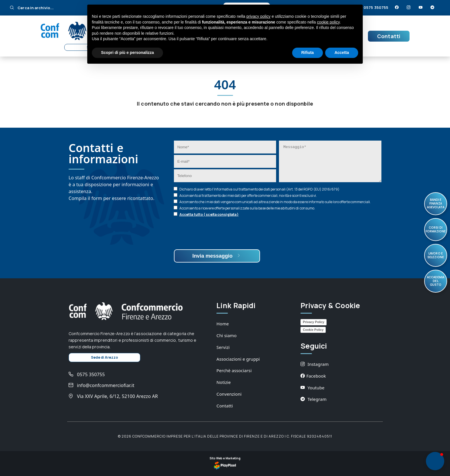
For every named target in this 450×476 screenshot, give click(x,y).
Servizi (223, 347)
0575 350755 (373, 7)
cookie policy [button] (328, 22)
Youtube (312, 388)
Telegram (314, 399)
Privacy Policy (314, 322)
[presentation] (218, 234)
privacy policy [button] (259, 16)
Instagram (315, 364)
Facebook (313, 376)
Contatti (389, 36)
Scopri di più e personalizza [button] (127, 53)
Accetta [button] (342, 53)
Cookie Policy (313, 330)
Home (223, 324)
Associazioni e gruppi (238, 359)
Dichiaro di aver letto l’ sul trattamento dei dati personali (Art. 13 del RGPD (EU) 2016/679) (259, 189)
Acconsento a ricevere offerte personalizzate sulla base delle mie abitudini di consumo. (247, 208)
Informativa (223, 189)
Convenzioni (229, 394)
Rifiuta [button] (308, 53)
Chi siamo (226, 335)
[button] (435, 461)
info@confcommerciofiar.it (101, 385)
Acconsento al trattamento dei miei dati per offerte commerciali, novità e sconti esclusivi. (248, 196)
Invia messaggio (217, 256)
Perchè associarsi (234, 370)
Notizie (224, 382)
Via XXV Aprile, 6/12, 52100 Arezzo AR (113, 396)
